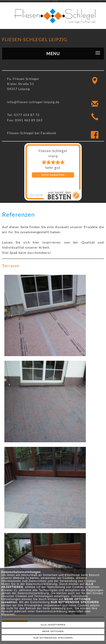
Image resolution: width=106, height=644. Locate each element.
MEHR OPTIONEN (53, 631)
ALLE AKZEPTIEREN (53, 625)
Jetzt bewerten (53, 175)
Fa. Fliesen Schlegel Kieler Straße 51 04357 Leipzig (23, 84)
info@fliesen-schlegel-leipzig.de (33, 102)
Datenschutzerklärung (42, 584)
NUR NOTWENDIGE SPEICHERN (53, 638)
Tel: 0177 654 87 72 (23, 115)
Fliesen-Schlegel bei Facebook (32, 133)
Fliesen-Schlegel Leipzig (35, 39)
